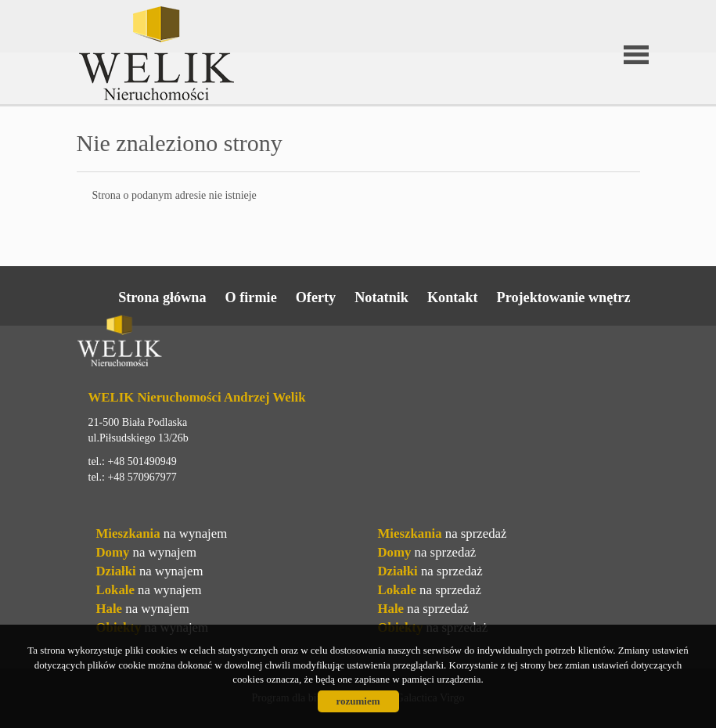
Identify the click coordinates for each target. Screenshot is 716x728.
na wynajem (162, 533)
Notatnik (381, 297)
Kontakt (453, 297)
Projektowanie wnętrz (564, 297)
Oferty (316, 297)
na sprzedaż (443, 533)
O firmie (251, 297)
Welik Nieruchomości (198, 344)
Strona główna (162, 297)
